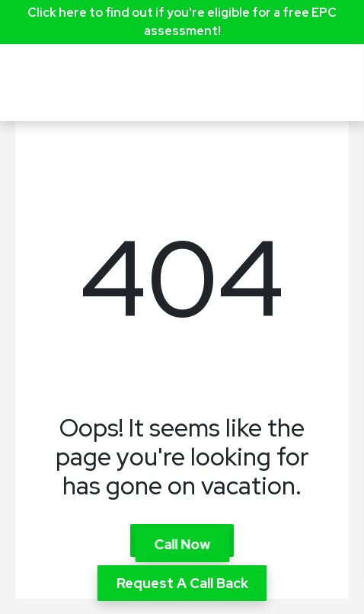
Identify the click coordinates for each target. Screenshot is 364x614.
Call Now (182, 544)
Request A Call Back (182, 583)
